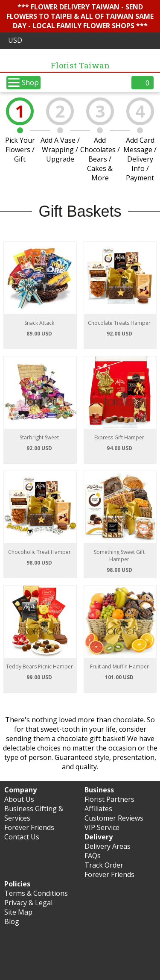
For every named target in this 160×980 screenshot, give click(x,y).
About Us (19, 799)
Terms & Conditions (36, 893)
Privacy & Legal (28, 903)
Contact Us (22, 837)
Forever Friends (29, 827)
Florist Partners (109, 799)
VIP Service (102, 827)
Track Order (104, 865)
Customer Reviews (114, 818)
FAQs (93, 856)
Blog (12, 921)
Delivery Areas (108, 846)
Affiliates (98, 809)
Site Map (18, 912)
